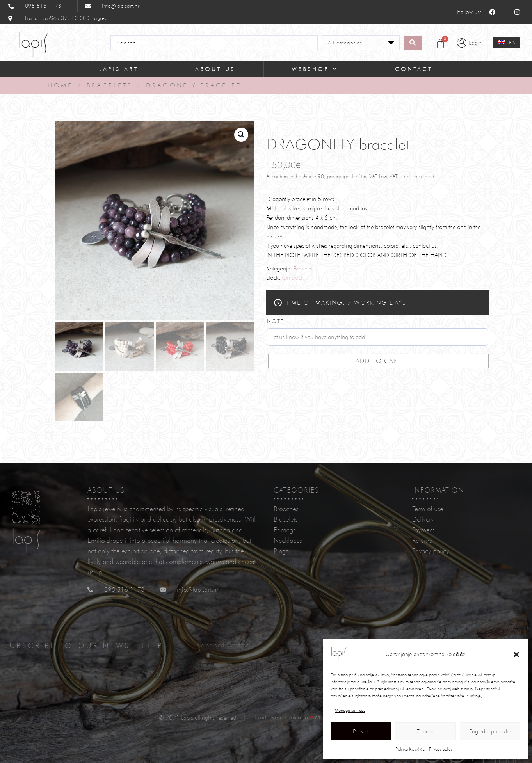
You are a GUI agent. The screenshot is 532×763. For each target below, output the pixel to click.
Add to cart (378, 361)
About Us (215, 69)
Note (276, 321)
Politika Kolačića (410, 749)
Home (60, 85)
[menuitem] (507, 43)
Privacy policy (440, 749)
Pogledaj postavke (490, 731)
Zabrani (425, 731)
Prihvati (361, 731)
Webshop (315, 69)
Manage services (350, 710)
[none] (507, 43)
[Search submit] (413, 43)
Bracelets (109, 85)
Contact (414, 69)
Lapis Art (119, 69)
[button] (516, 655)
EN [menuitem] (512, 43)
